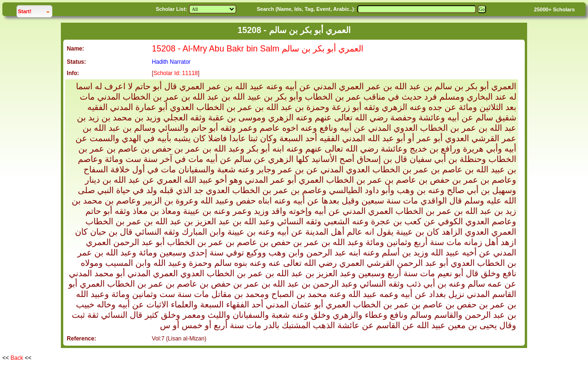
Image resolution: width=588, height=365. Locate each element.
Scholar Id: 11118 (176, 73)
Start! (35, 10)
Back (17, 358)
